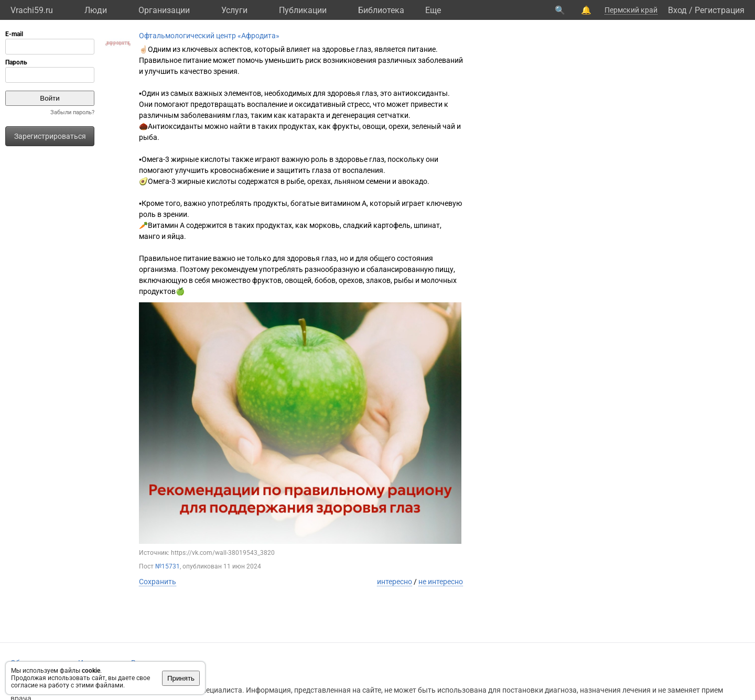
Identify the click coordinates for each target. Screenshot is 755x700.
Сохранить (158, 582)
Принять (181, 678)
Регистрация (720, 10)
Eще (433, 10)
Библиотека (381, 10)
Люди (96, 10)
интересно (395, 582)
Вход (677, 10)
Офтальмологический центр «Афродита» (209, 36)
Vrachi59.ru (32, 10)
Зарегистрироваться (50, 136)
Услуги (234, 10)
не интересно (441, 582)
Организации (164, 10)
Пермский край (631, 10)
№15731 (168, 566)
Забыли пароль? (72, 112)
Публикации (303, 10)
